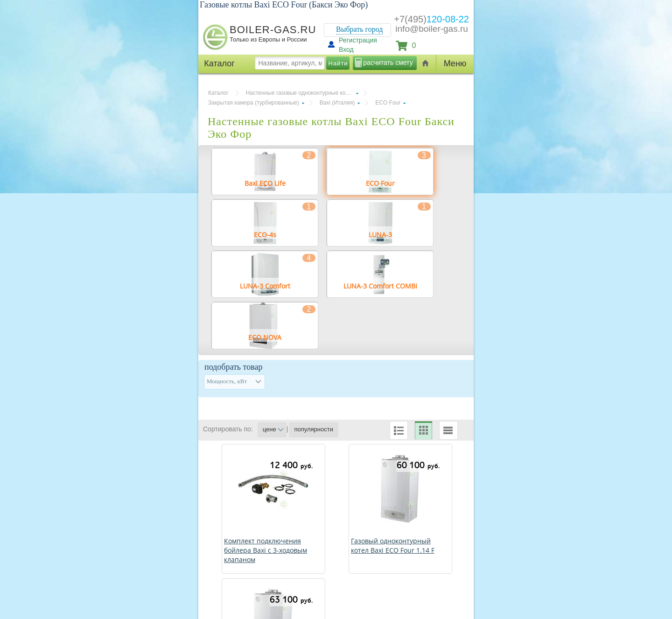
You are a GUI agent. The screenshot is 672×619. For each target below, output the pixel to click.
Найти (338, 63)
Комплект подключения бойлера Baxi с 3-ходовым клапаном (266, 550)
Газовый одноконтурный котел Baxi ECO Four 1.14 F (393, 545)
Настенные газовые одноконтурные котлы (301, 93)
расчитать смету (388, 63)
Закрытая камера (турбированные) (254, 103)
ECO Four (388, 103)
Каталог (218, 93)
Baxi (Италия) (337, 103)
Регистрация (358, 40)
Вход (346, 49)
